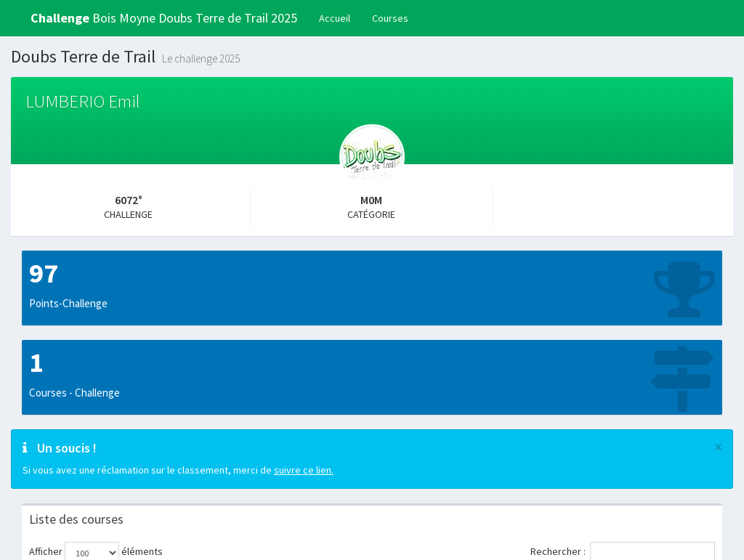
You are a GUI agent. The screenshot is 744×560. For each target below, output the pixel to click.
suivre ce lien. (304, 470)
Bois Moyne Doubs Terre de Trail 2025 (164, 18)
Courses (390, 18)
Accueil (335, 18)
